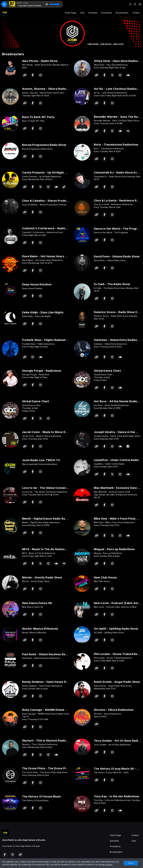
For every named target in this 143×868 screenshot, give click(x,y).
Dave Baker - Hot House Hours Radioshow (51, 256)
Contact (136, 13)
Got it (131, 863)
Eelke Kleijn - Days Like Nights (43, 312)
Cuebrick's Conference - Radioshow (47, 228)
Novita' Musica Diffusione (40, 629)
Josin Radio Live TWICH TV (41, 460)
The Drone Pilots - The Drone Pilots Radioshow (55, 768)
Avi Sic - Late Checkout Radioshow (118, 89)
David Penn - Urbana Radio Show (117, 256)
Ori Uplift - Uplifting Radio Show (116, 629)
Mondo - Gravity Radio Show (42, 577)
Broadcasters (122, 13)
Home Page (71, 13)
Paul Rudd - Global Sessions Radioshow (50, 654)
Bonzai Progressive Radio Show (44, 145)
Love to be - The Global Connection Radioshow (55, 488)
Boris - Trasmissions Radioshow (116, 145)
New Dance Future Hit (37, 603)
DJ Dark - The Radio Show (112, 284)
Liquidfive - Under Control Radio (116, 460)
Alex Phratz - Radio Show (40, 61)
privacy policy (106, 864)
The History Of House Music (42, 796)
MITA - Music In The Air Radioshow (46, 549)
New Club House (105, 577)
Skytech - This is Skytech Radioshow (48, 741)
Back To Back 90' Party (38, 117)
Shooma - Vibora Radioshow (114, 710)
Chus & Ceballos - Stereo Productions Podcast (55, 201)
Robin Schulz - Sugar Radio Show (117, 682)
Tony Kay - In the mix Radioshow (117, 796)
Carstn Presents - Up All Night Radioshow (51, 173)
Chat (82, 13)
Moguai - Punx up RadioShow (114, 549)
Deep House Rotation (37, 284)
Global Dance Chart (107, 371)
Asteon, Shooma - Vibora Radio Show (48, 89)
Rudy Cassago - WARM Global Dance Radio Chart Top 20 (62, 710)
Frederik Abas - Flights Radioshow (46, 340)
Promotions (107, 13)
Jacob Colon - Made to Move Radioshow (50, 432)
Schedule (93, 13)
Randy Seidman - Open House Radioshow (51, 682)
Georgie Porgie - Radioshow (42, 371)
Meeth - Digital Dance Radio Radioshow (50, 519)
